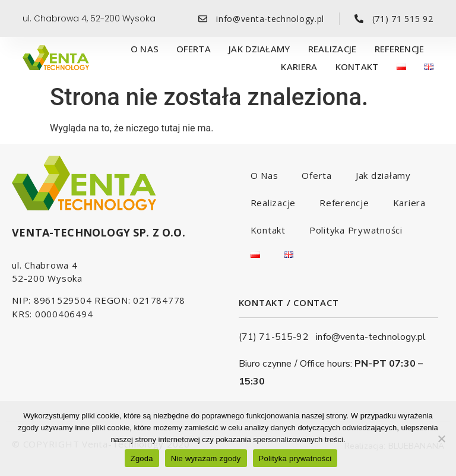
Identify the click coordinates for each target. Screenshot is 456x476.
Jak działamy (259, 49)
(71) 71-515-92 (278, 337)
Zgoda (142, 458)
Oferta (194, 49)
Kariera (299, 67)
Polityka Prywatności (356, 230)
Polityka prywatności (295, 458)
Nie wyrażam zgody (206, 458)
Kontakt (357, 67)
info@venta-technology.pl (371, 337)
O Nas (145, 49)
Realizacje (332, 49)
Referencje (400, 49)
